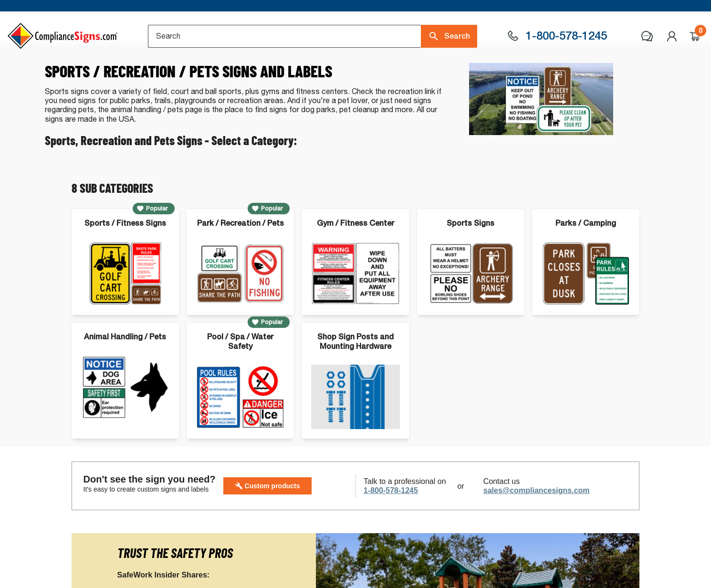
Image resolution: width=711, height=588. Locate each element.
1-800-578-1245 (391, 530)
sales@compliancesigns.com (537, 530)
